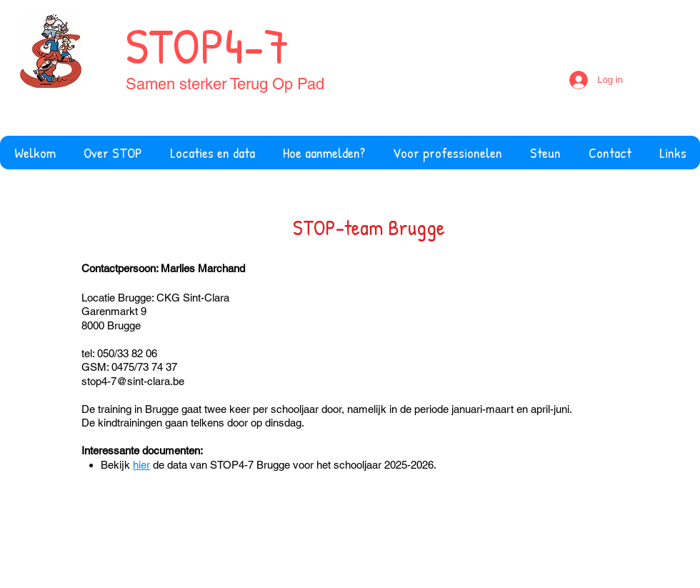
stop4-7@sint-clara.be (133, 381)
